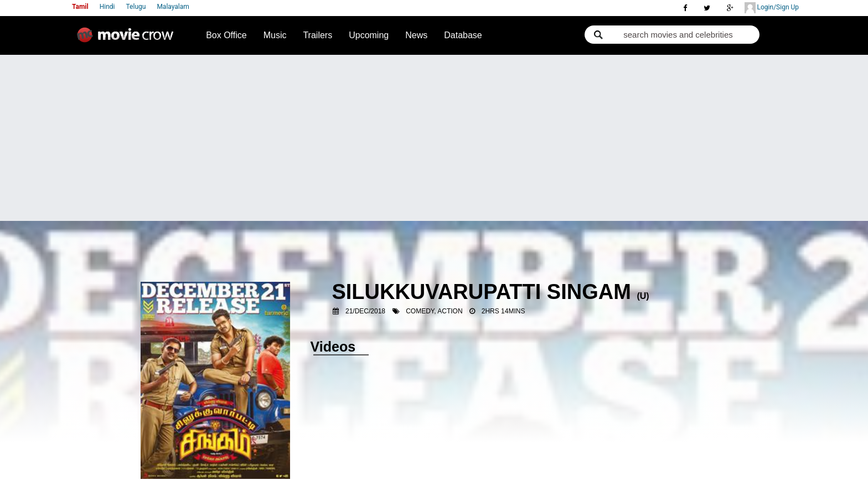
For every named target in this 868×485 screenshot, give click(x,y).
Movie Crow (128, 39)
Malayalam (173, 7)
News (416, 35)
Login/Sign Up (772, 8)
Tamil (80, 7)
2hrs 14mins (503, 311)
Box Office (226, 35)
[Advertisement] (434, 138)
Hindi (107, 7)
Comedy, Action (434, 311)
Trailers (317, 35)
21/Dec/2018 (365, 311)
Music (275, 35)
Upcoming (369, 35)
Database (463, 35)
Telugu (136, 7)
